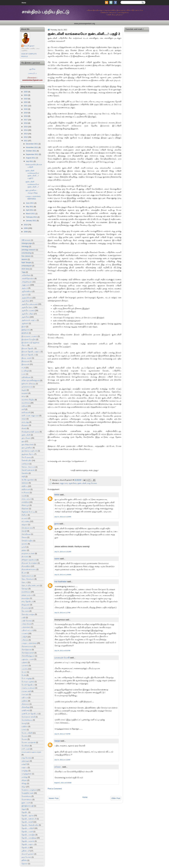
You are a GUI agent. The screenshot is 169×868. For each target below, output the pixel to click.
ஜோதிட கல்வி (27, 822)
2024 (26, 95)
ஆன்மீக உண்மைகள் (30, 304)
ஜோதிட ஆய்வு (28, 815)
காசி (23, 409)
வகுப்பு (24, 767)
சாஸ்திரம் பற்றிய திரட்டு (45, 12)
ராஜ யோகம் (26, 758)
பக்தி (23, 618)
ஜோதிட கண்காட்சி (29, 819)
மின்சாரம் (25, 704)
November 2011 (32, 147)
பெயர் (24, 672)
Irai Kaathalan (61, 582)
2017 (26, 120)
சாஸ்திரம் (25, 502)
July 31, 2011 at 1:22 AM (62, 760)
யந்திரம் (25, 726)
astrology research (29, 250)
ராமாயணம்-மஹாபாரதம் (31, 752)
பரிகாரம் (25, 640)
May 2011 (30, 207)
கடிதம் (24, 390)
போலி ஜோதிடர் (28, 685)
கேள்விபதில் (27, 460)
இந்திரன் (25, 333)
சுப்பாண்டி (26, 521)
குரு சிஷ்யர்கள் (27, 444)
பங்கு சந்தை (26, 624)
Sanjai (57, 741)
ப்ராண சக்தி (26, 691)
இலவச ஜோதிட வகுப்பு (31, 352)
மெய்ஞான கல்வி (28, 717)
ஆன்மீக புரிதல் (27, 314)
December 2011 (32, 144)
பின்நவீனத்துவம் (28, 656)
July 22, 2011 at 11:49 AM (63, 575)
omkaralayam (27, 266)
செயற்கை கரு (27, 528)
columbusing (26, 253)
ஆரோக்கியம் (27, 291)
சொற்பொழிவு (27, 541)
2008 (26, 232)
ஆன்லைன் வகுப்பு (29, 320)
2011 (26, 141)
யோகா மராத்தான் (29, 742)
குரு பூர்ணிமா (27, 448)
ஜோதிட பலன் (27, 832)
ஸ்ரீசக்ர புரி (26, 851)
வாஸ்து (24, 777)
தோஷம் (25, 589)
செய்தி (24, 531)
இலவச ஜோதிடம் (28, 355)
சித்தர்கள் (25, 509)
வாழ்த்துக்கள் (27, 774)
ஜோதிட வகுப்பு (28, 844)
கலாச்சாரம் (26, 403)
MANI (57, 495)
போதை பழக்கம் (28, 682)
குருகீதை (32, 69)
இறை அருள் (27, 358)
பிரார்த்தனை (26, 650)
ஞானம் (24, 544)
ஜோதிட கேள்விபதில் (30, 825)
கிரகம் (24, 428)
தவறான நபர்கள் (28, 553)
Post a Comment (55, 789)
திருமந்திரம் (26, 566)
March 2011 (30, 214)
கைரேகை (25, 464)
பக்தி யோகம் (27, 621)
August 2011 (31, 158)
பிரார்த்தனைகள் (28, 653)
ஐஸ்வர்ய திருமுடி (28, 384)
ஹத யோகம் (26, 857)
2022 (26, 102)
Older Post (116, 798)
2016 (26, 123)
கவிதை (24, 406)
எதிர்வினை (26, 377)
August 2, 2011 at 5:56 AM (63, 783)
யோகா (24, 739)
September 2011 (32, 154)
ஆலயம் (25, 295)
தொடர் (24, 582)
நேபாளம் (25, 611)
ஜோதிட (25, 812)
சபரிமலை (25, 492)
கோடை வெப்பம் (28, 467)
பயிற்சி (24, 637)
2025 (26, 92)
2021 (26, 106)
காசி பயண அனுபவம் (30, 416)
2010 (26, 225)
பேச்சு (24, 675)
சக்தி (23, 477)
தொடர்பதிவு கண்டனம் (31, 585)
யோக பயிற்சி (27, 733)
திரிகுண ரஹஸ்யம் (29, 560)
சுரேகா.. (58, 767)
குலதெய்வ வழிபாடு (30, 451)
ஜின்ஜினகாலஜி (28, 806)
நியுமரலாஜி (26, 608)
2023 (26, 99)
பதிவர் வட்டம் (27, 630)
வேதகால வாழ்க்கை (29, 790)
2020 (26, 109)
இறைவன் (25, 364)
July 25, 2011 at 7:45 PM (62, 734)
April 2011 (30, 210)
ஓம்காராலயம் (27, 387)
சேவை (24, 537)
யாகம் (24, 730)
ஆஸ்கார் (25, 323)
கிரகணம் (25, 425)
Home (24, 3)
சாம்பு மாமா (26, 499)
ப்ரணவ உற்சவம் (28, 688)
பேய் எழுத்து (27, 678)
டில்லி (24, 547)
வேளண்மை (26, 796)
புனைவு (25, 669)
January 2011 (31, 221)
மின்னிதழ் (25, 707)
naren (57, 559)
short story (25, 269)
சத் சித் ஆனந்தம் (28, 480)
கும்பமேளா (26, 438)
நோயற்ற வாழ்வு (28, 614)
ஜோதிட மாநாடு (28, 841)
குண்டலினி (26, 435)
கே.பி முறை (26, 457)
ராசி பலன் (26, 749)
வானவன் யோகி (62, 658)
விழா (24, 787)
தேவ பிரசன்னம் (28, 579)
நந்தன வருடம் (27, 595)
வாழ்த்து (25, 771)
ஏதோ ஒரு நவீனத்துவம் (31, 380)
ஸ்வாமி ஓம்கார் (29, 46)
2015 (26, 127)
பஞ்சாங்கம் (26, 627)
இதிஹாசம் (26, 330)
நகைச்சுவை (26, 592)
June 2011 (30, 203)
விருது (24, 783)
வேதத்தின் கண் (27, 793)
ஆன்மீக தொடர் (28, 307)
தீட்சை (24, 573)
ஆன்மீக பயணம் (28, 310)
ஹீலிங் (24, 860)
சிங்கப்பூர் (25, 505)
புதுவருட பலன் (28, 659)
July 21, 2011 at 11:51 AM (63, 552)
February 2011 (31, 217)
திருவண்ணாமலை (29, 569)
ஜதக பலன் (26, 803)
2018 (26, 116)
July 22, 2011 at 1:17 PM (62, 613)
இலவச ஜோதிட (28, 348)
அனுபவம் (26, 285)
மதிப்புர (25, 698)
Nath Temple (26, 262)
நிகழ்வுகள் (26, 605)
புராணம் (25, 666)
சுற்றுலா (25, 525)
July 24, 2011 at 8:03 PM (62, 651)
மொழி (24, 723)
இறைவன (25, 361)
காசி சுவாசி (26, 412)
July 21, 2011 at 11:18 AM (63, 517)
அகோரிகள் (26, 275)
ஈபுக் (23, 368)
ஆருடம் (25, 288)
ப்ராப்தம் (25, 694)
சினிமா (24, 515)
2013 (26, 134)
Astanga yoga (27, 243)
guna (57, 524)
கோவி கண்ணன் (28, 470)
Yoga (23, 272)
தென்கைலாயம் (27, 576)
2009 (26, 228)
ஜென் (24, 809)
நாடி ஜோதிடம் (27, 601)
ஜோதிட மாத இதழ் (29, 838)
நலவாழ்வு (25, 598)
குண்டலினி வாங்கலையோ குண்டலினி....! (32, 184)
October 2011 (31, 151)
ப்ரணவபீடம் (32, 73)
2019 (26, 113)
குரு (23, 441)
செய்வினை (26, 534)
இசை (24, 327)
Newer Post (54, 798)
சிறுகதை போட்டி (28, 512)
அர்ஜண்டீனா (27, 282)
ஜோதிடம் (25, 847)
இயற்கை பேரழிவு (29, 339)
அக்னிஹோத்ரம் (28, 278)
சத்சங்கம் (25, 483)
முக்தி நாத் (25, 710)
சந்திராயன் (26, 489)
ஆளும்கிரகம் (27, 298)
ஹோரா (25, 864)
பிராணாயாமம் (27, 646)
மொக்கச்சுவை (27, 720)
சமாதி (24, 496)
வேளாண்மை (27, 799)
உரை (24, 374)
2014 (26, 130)
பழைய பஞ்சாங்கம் (29, 643)
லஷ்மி (24, 764)
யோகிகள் (25, 746)
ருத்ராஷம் (25, 761)
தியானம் (25, 557)
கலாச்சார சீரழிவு (28, 400)
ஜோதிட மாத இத (28, 835)
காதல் (24, 419)
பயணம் (25, 633)
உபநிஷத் (25, 371)
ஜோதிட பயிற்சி (28, 828)
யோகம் (24, 736)
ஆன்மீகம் (25, 317)
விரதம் (24, 780)
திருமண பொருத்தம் (29, 563)
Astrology (25, 246)
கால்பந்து (25, 422)
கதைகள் (25, 393)
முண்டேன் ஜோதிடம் (30, 714)
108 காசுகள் (26, 240)
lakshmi (24, 259)
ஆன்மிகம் (25, 301)
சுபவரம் (25, 518)
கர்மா (24, 396)
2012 (26, 137)
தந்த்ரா (24, 550)
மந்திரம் (25, 701)
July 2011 (30, 161)
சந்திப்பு (25, 486)
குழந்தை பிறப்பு (28, 454)
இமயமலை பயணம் (29, 336)
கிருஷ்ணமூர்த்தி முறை (30, 432)
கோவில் (25, 473)
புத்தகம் (24, 662)
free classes (26, 256)
